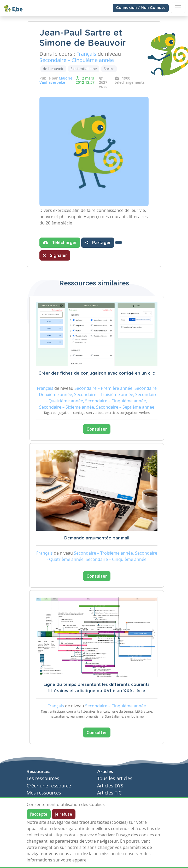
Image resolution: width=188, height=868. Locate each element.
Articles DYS (110, 786)
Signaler (55, 255)
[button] (119, 243)
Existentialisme (84, 69)
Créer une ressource (49, 786)
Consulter (97, 429)
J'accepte (39, 814)
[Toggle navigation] (178, 8)
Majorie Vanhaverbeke (56, 80)
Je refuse (64, 814)
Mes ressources (44, 793)
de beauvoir (53, 69)
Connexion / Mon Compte (141, 8)
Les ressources (43, 778)
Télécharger (60, 243)
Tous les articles (115, 778)
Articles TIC (109, 793)
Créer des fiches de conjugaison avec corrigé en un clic (97, 373)
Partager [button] (98, 243)
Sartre (109, 69)
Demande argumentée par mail (97, 538)
